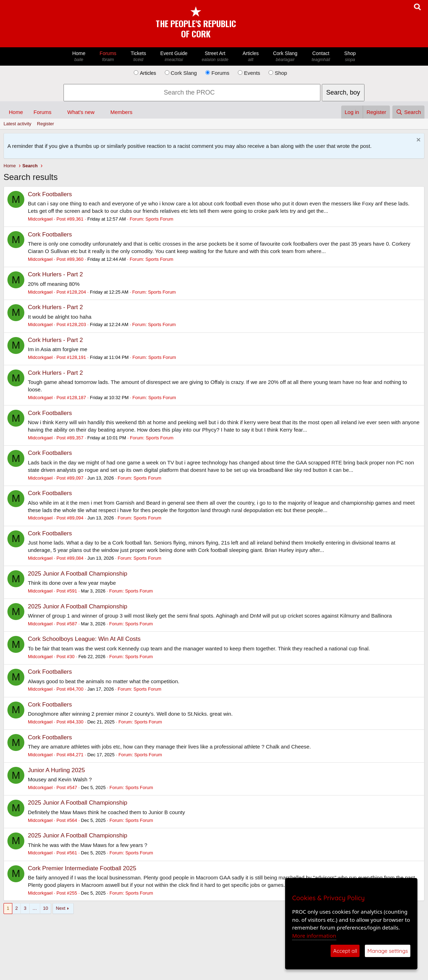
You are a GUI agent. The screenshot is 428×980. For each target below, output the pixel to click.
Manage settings (388, 951)
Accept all (345, 951)
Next (61, 908)
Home (79, 57)
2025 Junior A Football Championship (78, 574)
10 (46, 908)
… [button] (35, 908)
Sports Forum (159, 219)
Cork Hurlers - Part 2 (55, 274)
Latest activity (17, 124)
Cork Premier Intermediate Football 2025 (82, 868)
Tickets (138, 57)
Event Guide (174, 57)
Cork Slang (285, 57)
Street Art (215, 57)
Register (46, 124)
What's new (81, 112)
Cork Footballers (50, 194)
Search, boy (343, 92)
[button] (57, 112)
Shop (350, 57)
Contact (321, 57)
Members (122, 112)
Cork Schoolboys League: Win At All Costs (84, 639)
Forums (108, 57)
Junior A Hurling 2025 (56, 770)
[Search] (408, 112)
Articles (251, 57)
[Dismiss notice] (418, 141)
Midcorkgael (40, 219)
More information (314, 936)
